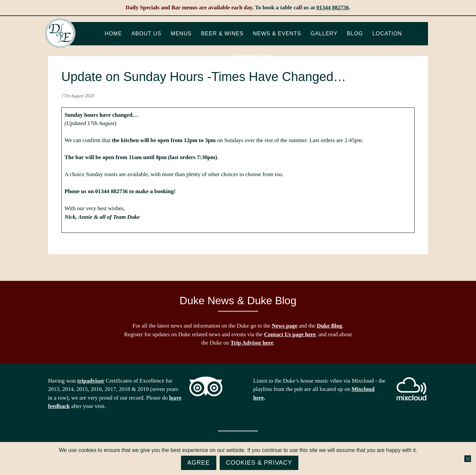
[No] (468, 459)
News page (284, 326)
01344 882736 (333, 8)
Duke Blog (329, 326)
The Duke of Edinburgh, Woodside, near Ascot (60, 33)
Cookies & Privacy (259, 463)
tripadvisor (91, 381)
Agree (199, 463)
